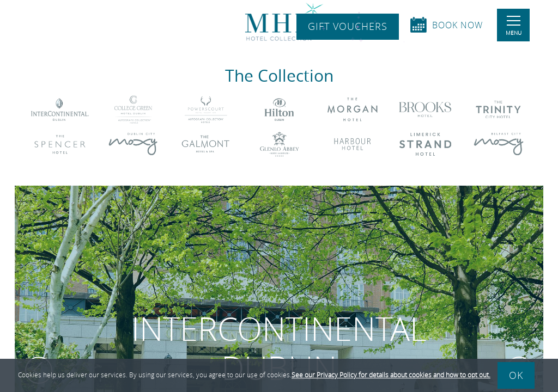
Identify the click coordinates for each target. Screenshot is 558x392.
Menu (514, 26)
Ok (516, 375)
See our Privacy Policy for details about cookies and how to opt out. (391, 375)
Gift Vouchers (348, 27)
